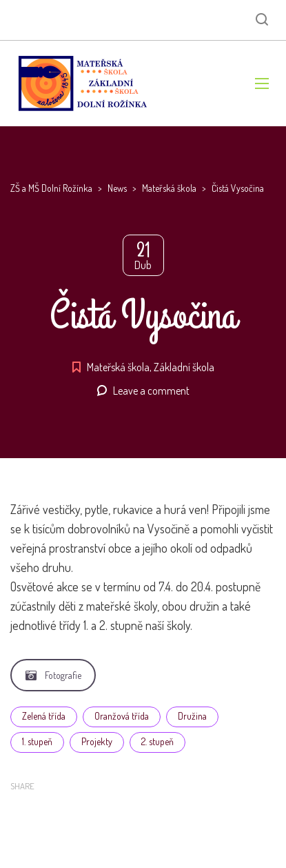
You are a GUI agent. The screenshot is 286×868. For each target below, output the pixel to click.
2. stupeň (157, 741)
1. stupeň (37, 741)
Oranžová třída (122, 716)
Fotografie (53, 675)
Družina (192, 716)
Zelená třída (44, 716)
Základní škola (184, 367)
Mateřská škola (118, 367)
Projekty (97, 741)
